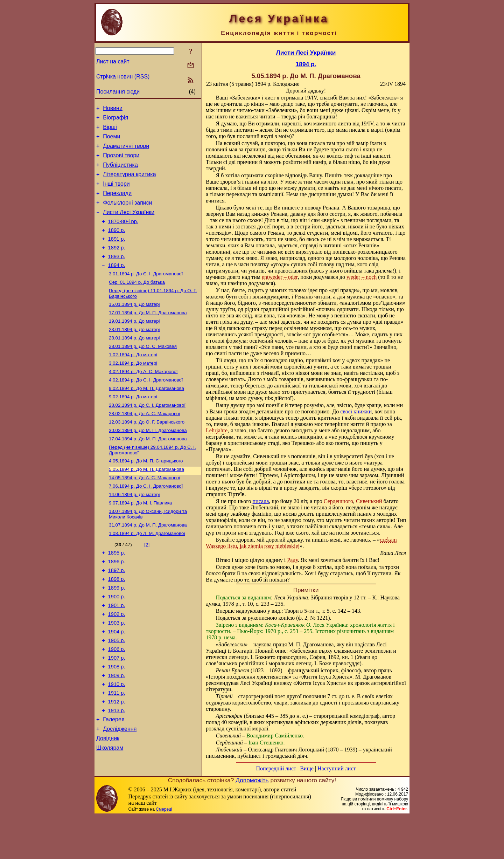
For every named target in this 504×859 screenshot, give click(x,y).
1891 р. (117, 255)
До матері (134, 326)
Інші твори (116, 193)
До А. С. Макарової (143, 399)
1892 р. (117, 264)
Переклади (117, 204)
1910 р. (117, 741)
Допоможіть (252, 823)
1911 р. (117, 751)
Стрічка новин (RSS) (123, 77)
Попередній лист (276, 768)
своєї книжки (356, 411)
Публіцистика (120, 172)
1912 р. (117, 761)
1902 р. (117, 662)
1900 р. (117, 643)
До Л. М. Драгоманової (147, 573)
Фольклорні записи (127, 214)
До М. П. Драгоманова (148, 335)
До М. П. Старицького (146, 495)
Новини (113, 109)
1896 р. (117, 604)
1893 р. (117, 274)
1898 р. (117, 623)
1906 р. (117, 702)
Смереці (164, 852)
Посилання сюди (118, 92)
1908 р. (117, 721)
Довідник (108, 801)
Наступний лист (337, 768)
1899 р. (117, 633)
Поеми (111, 141)
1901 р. (117, 653)
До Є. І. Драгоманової (146, 293)
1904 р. (117, 682)
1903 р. (117, 672)
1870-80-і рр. (123, 235)
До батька (137, 303)
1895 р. (117, 594)
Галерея (114, 780)
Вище (307, 768)
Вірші (110, 130)
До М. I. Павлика (140, 541)
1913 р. (117, 770)
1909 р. (117, 731)
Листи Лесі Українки (129, 225)
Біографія (115, 120)
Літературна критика (129, 183)
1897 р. (117, 613)
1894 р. (117, 284)
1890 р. (117, 245)
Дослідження (120, 791)
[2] (147, 585)
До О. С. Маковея (143, 372)
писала (261, 501)
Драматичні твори (126, 151)
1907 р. (117, 712)
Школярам (110, 812)
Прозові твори (121, 162)
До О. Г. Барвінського (147, 453)
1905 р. (117, 692)
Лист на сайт (113, 61)
